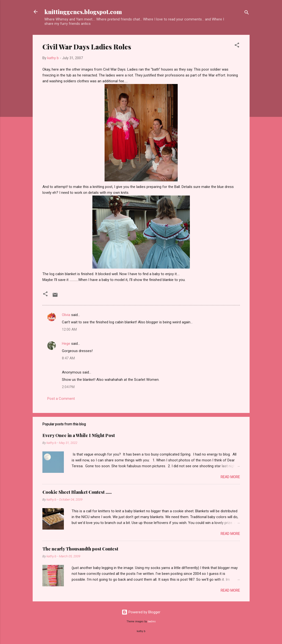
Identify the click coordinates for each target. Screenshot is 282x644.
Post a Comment (61, 399)
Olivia (66, 315)
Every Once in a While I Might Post (79, 435)
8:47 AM (68, 358)
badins (152, 621)
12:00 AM (69, 329)
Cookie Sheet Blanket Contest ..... (77, 492)
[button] (237, 46)
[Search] (247, 13)
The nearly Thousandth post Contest (80, 549)
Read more (230, 477)
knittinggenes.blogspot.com (83, 12)
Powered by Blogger (141, 612)
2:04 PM (68, 387)
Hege (66, 344)
